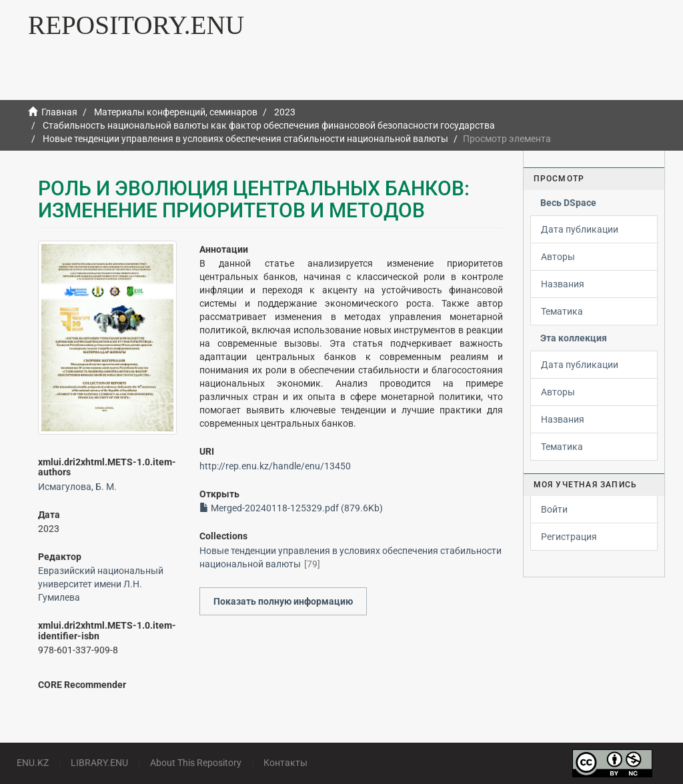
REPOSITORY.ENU (136, 25)
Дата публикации (580, 229)
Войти (554, 509)
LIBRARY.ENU (99, 763)
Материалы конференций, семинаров (176, 112)
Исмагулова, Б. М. (77, 487)
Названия (563, 284)
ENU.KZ (33, 763)
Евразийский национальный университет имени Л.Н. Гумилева (101, 584)
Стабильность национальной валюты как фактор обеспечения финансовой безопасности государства (269, 125)
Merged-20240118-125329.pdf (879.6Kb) (291, 508)
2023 (285, 112)
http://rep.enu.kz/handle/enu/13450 (275, 466)
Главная (59, 112)
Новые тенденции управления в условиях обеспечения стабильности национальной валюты (245, 139)
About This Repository (196, 763)
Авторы (558, 257)
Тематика (562, 311)
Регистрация (569, 537)
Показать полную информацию (283, 601)
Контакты (285, 763)
